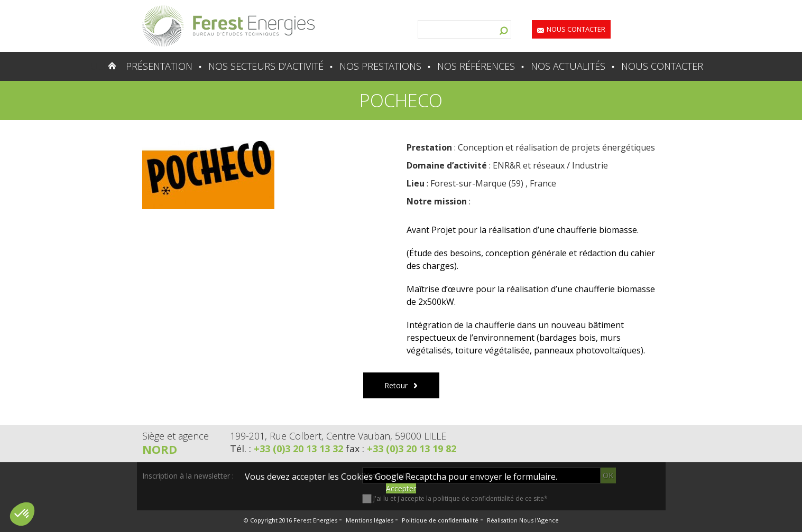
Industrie (590, 165)
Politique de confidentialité (440, 520)
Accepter (401, 488)
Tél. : (288, 449)
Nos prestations (380, 66)
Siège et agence (176, 436)
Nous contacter (576, 29)
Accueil (92, 66)
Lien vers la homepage (228, 26)
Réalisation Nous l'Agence (523, 520)
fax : (401, 449)
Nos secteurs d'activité (266, 66)
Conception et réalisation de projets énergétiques (556, 147)
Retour (396, 385)
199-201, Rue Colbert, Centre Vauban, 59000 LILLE (338, 436)
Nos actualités (568, 66)
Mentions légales (370, 520)
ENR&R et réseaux (529, 165)
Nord (160, 449)
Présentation (159, 66)
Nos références (476, 66)
